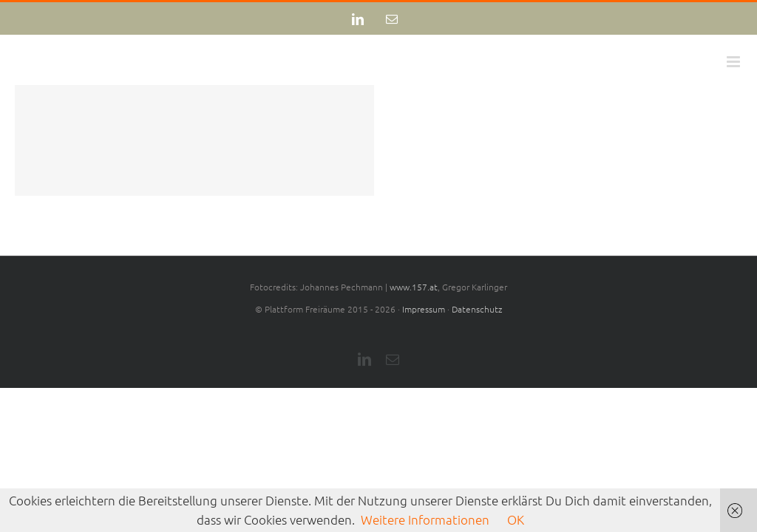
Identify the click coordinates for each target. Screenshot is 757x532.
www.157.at (414, 287)
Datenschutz (477, 309)
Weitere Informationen (425, 519)
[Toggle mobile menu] (734, 62)
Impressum (424, 309)
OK (516, 519)
